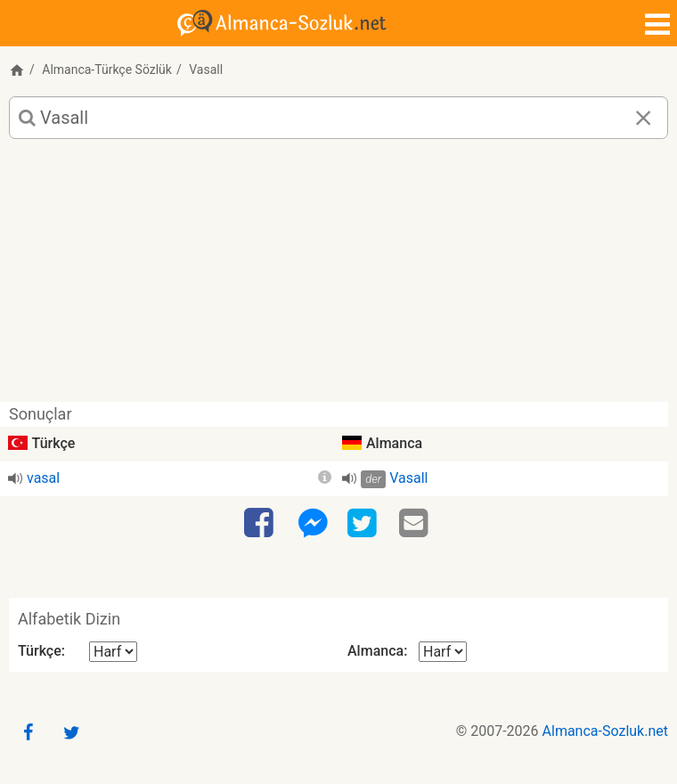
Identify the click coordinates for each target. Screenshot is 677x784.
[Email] (416, 524)
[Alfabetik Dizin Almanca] (443, 652)
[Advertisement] (338, 277)
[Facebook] (261, 524)
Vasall (408, 478)
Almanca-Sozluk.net (605, 731)
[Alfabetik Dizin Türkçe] (113, 652)
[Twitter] (364, 524)
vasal (43, 478)
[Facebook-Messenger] (313, 524)
